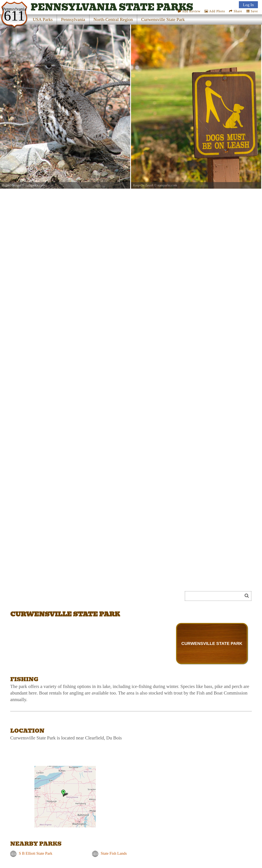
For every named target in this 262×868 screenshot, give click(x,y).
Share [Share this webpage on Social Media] (235, 11)
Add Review (189, 11)
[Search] (216, 596)
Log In (248, 5)
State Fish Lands (114, 854)
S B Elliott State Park (36, 854)
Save (252, 11)
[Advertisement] (56, 597)
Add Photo (215, 11)
